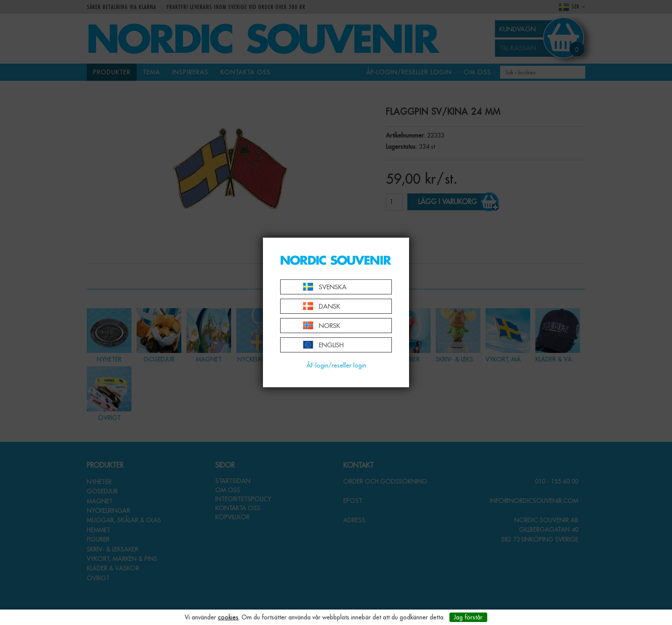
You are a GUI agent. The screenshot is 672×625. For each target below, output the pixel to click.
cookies (228, 617)
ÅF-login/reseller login (336, 365)
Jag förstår (468, 617)
